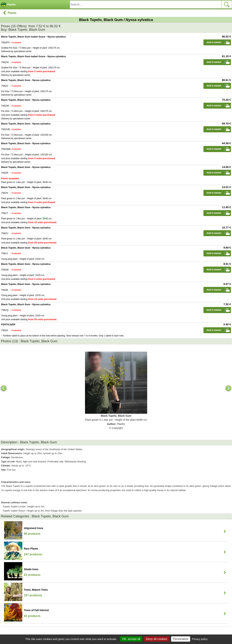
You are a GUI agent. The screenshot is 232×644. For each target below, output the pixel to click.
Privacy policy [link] (200, 639)
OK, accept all (131, 639)
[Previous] (4, 388)
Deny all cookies (157, 639)
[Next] (228, 388)
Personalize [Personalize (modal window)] (181, 639)
